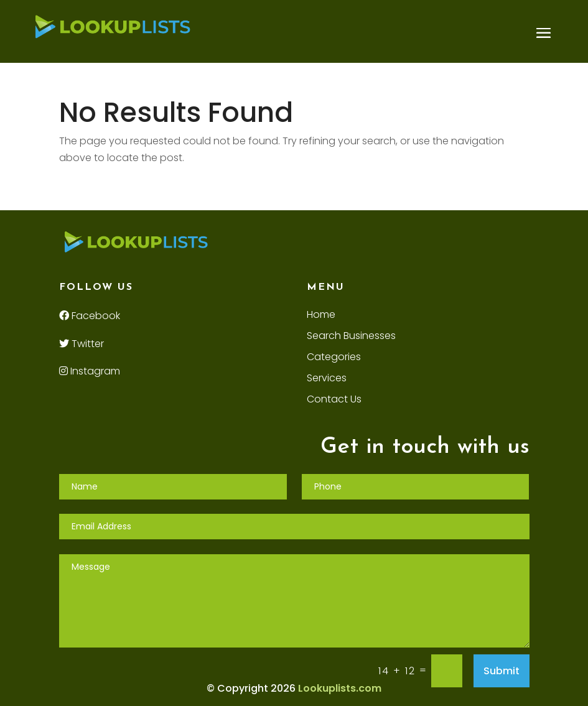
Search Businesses (351, 337)
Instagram (90, 371)
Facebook (90, 316)
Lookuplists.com (340, 688)
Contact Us (334, 401)
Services (327, 379)
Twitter (82, 344)
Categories (334, 358)
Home (321, 316)
